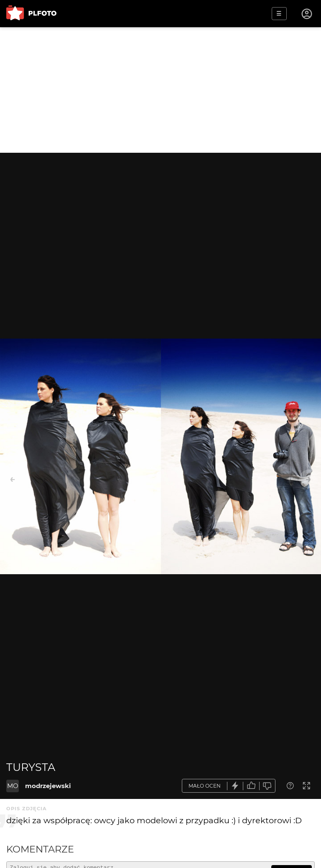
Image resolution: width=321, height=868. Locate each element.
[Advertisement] (160, 90)
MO (13, 786)
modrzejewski (48, 786)
